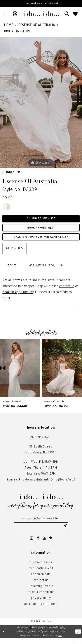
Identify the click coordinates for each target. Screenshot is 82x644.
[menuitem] (6, 14)
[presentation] (20, 372)
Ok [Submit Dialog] (78, 637)
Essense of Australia (37, 25)
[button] (6, 14)
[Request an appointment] (41, 4)
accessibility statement (41, 610)
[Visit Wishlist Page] (75, 14)
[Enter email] (41, 530)
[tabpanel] (41, 103)
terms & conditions (41, 598)
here (60, 641)
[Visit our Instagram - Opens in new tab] (30, 543)
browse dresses (41, 568)
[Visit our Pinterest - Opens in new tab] (52, 543)
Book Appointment (41, 230)
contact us (67, 290)
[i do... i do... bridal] (41, 14)
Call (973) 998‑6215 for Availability (41, 240)
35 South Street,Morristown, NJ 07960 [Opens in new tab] (41, 453)
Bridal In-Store (17, 31)
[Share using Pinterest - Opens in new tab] (19, 173)
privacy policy (41, 604)
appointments (41, 580)
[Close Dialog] (4, 637)
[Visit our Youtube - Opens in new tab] (45, 543)
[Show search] (67, 14)
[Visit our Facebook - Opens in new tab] (38, 543)
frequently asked (41, 574)
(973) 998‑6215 (41, 441)
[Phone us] (15, 14)
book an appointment (18, 296)
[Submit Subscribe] (65, 530)
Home (9, 25)
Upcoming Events (41, 592)
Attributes (14, 252)
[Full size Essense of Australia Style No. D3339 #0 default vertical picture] (41, 103)
